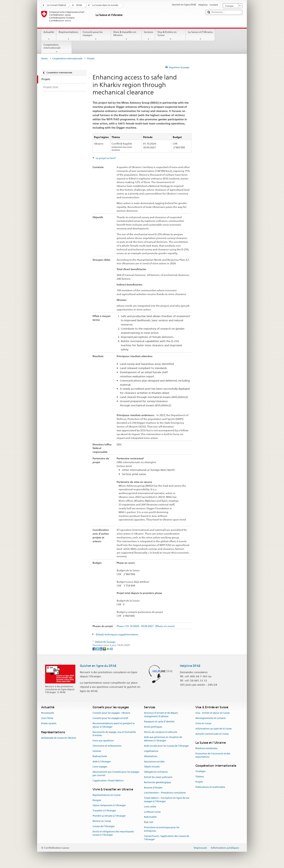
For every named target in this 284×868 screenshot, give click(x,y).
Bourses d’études (153, 788)
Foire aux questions (103, 741)
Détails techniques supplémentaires (117, 634)
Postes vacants (49, 723)
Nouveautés (48, 713)
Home (44, 59)
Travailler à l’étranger (104, 811)
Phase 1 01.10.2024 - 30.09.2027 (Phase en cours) (146, 626)
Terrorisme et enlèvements (107, 746)
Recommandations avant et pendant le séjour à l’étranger (114, 725)
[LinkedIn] (101, 649)
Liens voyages (100, 767)
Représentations (68, 35)
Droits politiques (153, 727)
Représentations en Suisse (106, 795)
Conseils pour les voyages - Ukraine (111, 713)
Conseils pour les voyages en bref (110, 718)
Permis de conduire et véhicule (161, 732)
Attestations (151, 756)
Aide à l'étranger (102, 762)
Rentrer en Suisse (102, 821)
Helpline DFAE (190, 666)
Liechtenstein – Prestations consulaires (165, 793)
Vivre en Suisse (203, 723)
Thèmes (200, 777)
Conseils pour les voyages (96, 35)
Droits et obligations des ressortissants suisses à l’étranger (113, 833)
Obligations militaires (156, 772)
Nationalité (150, 817)
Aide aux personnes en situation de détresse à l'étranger (163, 739)
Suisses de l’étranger (104, 826)
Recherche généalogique (157, 782)
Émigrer (97, 800)
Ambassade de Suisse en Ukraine (59, 738)
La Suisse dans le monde (105, 5)
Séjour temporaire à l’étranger (109, 805)
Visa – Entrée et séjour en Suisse (213, 713)
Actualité (49, 35)
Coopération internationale (57, 48)
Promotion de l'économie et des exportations (213, 755)
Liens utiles (150, 807)
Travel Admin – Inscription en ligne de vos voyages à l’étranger (167, 800)
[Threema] (105, 649)
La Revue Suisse (152, 812)
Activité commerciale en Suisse (212, 734)
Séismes (97, 751)
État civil (149, 822)
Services (148, 35)
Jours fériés (47, 718)
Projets (199, 782)
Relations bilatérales (206, 748)
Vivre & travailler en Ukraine (126, 35)
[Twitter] (98, 649)
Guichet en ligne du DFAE (98, 666)
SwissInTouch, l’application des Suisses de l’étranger (167, 838)
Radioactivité (100, 756)
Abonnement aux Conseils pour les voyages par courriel (116, 774)
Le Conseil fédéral (56, 5)
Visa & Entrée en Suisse (171, 35)
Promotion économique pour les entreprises (162, 829)
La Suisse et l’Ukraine (200, 35)
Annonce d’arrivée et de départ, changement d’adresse (161, 715)
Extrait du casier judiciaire (158, 777)
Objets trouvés (152, 767)
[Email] (111, 649)
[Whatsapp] (108, 649)
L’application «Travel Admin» (108, 781)
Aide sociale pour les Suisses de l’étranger (166, 746)
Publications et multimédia (210, 787)
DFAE (79, 5)
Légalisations (151, 751)
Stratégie (200, 771)
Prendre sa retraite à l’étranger (109, 816)
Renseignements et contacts (211, 718)
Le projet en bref (105, 158)
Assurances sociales (154, 762)
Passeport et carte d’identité (159, 722)
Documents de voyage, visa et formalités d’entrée (114, 734)
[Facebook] (94, 649)
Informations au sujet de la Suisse (214, 729)
